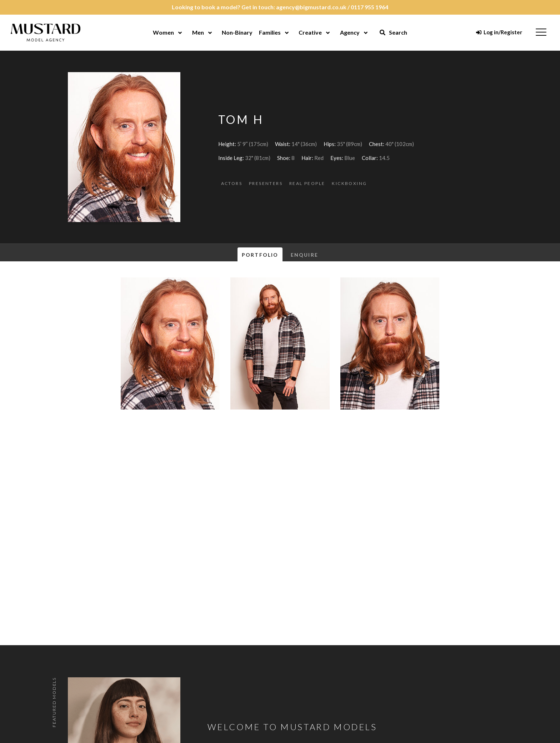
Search (393, 32)
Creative (310, 32)
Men (198, 32)
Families (270, 32)
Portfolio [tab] (260, 255)
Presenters (266, 183)
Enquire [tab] (304, 255)
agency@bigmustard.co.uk (311, 7)
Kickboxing (349, 183)
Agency (350, 32)
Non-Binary (237, 32)
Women (163, 32)
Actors (232, 183)
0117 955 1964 (369, 7)
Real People (307, 183)
